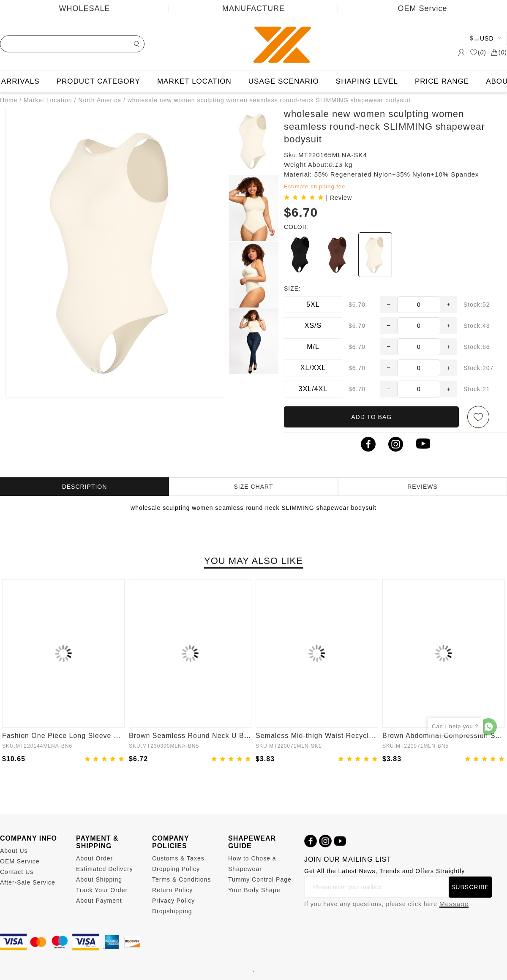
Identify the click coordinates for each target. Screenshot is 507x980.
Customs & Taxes (178, 858)
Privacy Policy (173, 901)
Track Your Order (102, 890)
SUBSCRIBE (470, 887)
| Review (339, 198)
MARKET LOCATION (194, 81)
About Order (94, 858)
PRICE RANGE (442, 81)
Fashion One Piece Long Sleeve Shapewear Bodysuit (63, 736)
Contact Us (17, 872)
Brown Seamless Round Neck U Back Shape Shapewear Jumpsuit (190, 736)
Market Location (48, 100)
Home (9, 100)
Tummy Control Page (260, 879)
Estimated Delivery (105, 869)
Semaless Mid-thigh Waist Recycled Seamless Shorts (317, 736)
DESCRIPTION (85, 487)
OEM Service (422, 8)
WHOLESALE (84, 8)
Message (454, 904)
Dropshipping (172, 911)
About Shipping (99, 879)
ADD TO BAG (371, 417)
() (478, 52)
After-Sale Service (28, 882)
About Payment (99, 901)
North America (100, 100)
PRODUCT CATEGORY (98, 81)
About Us (14, 851)
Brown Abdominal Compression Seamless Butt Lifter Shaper (444, 736)
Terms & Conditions (181, 879)
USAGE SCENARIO (284, 81)
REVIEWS (422, 487)
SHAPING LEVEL (367, 81)
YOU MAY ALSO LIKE (253, 561)
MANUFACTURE (253, 8)
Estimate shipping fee (315, 186)
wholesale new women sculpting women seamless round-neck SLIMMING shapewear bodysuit (269, 100)
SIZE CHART (254, 487)
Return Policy (172, 890)
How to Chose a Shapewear (252, 864)
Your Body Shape (254, 890)
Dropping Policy (176, 869)
